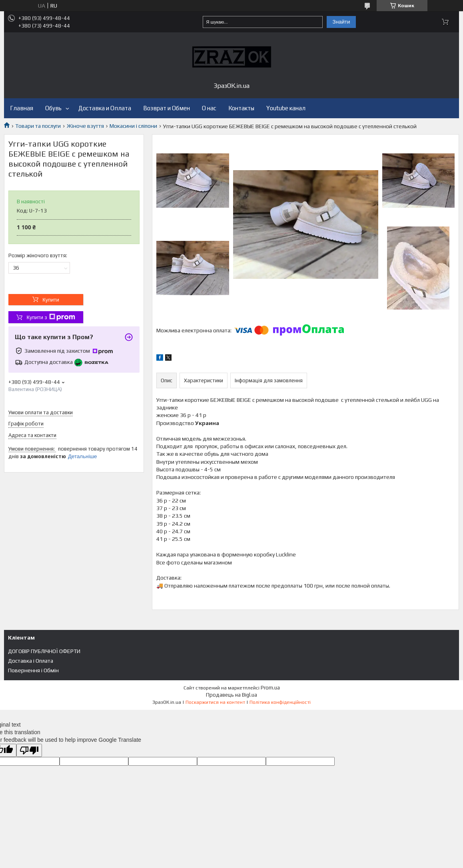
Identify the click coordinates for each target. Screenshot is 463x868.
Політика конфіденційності (280, 702)
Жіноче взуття (85, 126)
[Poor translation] (29, 750)
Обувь (53, 108)
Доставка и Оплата (105, 108)
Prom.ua (270, 688)
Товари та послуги (38, 126)
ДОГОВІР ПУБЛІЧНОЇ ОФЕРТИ (44, 651)
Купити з (51, 317)
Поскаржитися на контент (215, 702)
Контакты (241, 108)
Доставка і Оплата (31, 661)
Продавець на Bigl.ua (231, 695)
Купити (51, 300)
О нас (209, 108)
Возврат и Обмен (167, 108)
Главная (22, 108)
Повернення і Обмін (33, 670)
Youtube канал (286, 108)
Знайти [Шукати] (341, 22)
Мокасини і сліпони (133, 126)
